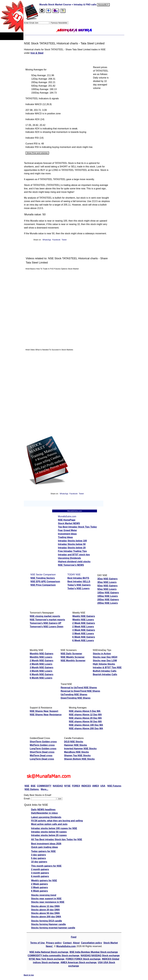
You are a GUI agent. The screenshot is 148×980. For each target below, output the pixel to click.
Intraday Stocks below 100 (72, 541)
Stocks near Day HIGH (105, 657)
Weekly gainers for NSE (44, 880)
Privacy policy (54, 943)
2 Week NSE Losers (83, 627)
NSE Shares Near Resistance (46, 715)
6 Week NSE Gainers (84, 637)
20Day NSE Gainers (108, 600)
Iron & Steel (37, 53)
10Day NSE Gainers (108, 593)
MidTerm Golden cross (42, 745)
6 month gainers (40, 876)
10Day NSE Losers (108, 596)
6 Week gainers (39, 891)
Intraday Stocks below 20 (72, 548)
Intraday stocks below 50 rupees (49, 832)
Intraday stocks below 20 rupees (49, 835)
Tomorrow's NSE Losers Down (47, 627)
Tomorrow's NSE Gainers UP (46, 623)
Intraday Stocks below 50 (72, 544)
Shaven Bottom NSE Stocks (79, 759)
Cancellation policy (91, 943)
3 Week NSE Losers (83, 634)
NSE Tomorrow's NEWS (71, 565)
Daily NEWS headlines (43, 810)
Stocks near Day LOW (105, 661)
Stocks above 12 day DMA (45, 906)
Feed (74, 937)
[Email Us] (56, 11)
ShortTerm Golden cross (43, 742)
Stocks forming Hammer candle (48, 924)
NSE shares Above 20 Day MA (85, 718)
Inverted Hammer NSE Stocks (80, 749)
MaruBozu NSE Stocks (76, 752)
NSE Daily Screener (71, 654)
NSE (27, 786)
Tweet (64, 240)
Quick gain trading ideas (45, 847)
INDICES (86, 786)
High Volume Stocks (104, 664)
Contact (68, 943)
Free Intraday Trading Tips (72, 551)
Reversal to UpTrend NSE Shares (79, 688)
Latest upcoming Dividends (46, 817)
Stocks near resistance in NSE (48, 902)
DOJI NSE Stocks (74, 742)
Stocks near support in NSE (46, 899)
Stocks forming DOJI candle (46, 921)
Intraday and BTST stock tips (74, 555)
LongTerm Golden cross (43, 749)
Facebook (57, 240)
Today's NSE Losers (79, 588)
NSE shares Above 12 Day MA (85, 715)
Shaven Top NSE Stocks (77, 755)
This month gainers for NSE (46, 866)
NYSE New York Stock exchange (47, 959)
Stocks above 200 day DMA (46, 917)
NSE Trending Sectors (43, 578)
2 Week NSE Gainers (84, 623)
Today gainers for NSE (43, 851)
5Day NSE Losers (107, 589)
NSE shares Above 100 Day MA (86, 725)
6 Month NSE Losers (41, 678)
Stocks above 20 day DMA (45, 910)
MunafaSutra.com (66, 946)
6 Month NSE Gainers (42, 674)
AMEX (96, 786)
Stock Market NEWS (69, 523)
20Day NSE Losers (108, 603)
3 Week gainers (39, 887)
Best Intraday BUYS (78, 578)
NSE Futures (114, 786)
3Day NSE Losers (107, 582)
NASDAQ (58, 786)
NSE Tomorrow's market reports (47, 620)
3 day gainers (38, 855)
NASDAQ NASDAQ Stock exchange (100, 956)
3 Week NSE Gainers (84, 630)
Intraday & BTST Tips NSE (107, 667)
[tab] (42, 11)
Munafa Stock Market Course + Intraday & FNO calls (68, 5)
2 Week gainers (39, 884)
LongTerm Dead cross (42, 759)
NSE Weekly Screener (73, 657)
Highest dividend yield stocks (74, 562)
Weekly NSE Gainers (84, 616)
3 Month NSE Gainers (42, 667)
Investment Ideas (67, 534)
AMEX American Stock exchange (79, 962)
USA (103, 786)
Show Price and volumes (37, 153)
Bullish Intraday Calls (105, 671)
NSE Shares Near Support (44, 711)
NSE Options (32, 789)
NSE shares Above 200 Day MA (86, 728)
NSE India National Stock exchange (49, 952)
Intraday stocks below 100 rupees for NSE (54, 828)
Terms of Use (38, 943)
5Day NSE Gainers (108, 586)
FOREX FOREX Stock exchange (83, 959)
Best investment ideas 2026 (46, 844)
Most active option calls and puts (49, 824)
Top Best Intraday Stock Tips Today (77, 527)
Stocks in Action (102, 654)
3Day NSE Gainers (108, 579)
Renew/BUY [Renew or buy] (103, 5)
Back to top (29, 975)
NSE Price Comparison (43, 585)
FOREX (76, 786)
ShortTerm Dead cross (42, 752)
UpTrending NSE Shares (74, 694)
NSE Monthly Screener (73, 661)
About (76, 943)
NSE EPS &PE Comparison (45, 581)
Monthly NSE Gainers (42, 654)
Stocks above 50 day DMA (45, 913)
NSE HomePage (67, 520)
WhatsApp (47, 240)
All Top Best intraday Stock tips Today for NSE (57, 839)
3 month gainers (40, 873)
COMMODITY (44, 786)
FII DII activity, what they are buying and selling (57, 821)
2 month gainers (40, 869)
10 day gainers (39, 862)
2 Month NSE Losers (41, 664)
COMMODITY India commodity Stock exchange (54, 956)
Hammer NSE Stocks (75, 745)
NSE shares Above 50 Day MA (85, 722)
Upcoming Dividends (69, 558)
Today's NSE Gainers (79, 585)
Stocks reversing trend (44, 895)
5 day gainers (38, 858)
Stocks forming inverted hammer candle (53, 928)
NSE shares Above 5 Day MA (85, 711)
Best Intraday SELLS (79, 581)
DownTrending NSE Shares (76, 698)
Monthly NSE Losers (41, 657)
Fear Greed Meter (67, 530)
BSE (33, 786)
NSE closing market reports (45, 616)
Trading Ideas (65, 537)
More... (45, 789)
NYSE (67, 786)
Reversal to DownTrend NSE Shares (80, 691)
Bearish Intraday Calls (105, 674)
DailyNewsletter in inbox (44, 813)
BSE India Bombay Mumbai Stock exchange (94, 952)
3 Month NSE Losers (41, 671)
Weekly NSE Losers (83, 620)
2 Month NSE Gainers (42, 661)
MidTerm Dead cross (41, 755)
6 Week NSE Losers (83, 640)
